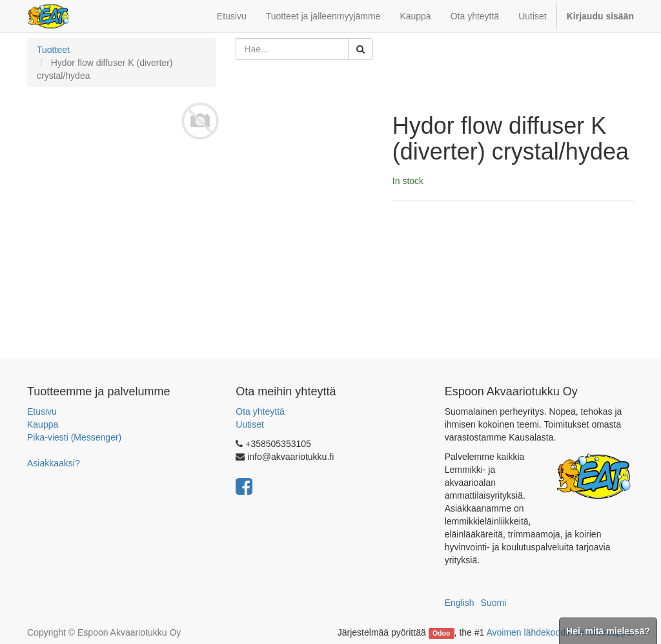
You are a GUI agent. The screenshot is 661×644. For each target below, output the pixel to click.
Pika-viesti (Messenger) (74, 437)
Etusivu (42, 411)
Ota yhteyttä (260, 411)
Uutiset (250, 424)
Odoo (441, 633)
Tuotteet (53, 50)
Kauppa (43, 424)
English (460, 603)
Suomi (494, 603)
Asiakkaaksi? (54, 463)
